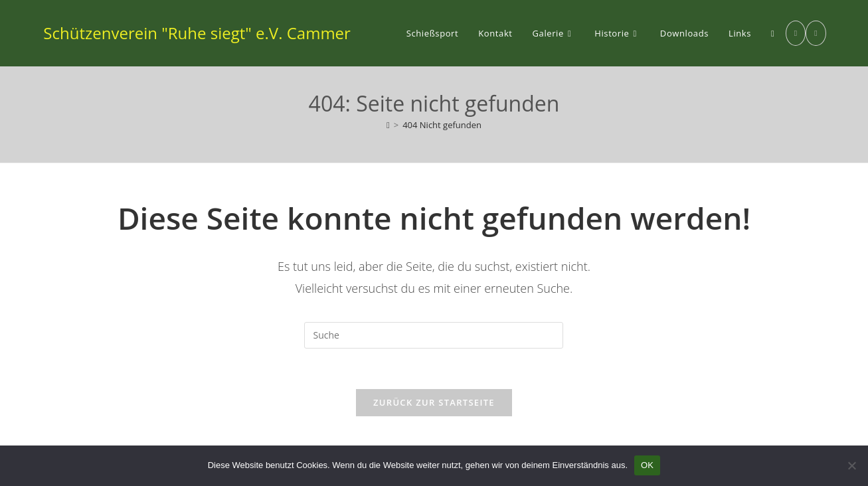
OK (647, 465)
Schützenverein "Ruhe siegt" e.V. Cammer (197, 33)
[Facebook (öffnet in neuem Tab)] (796, 33)
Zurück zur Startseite (434, 402)
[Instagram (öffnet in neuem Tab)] (816, 33)
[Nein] (851, 465)
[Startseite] (388, 125)
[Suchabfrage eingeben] (434, 335)
